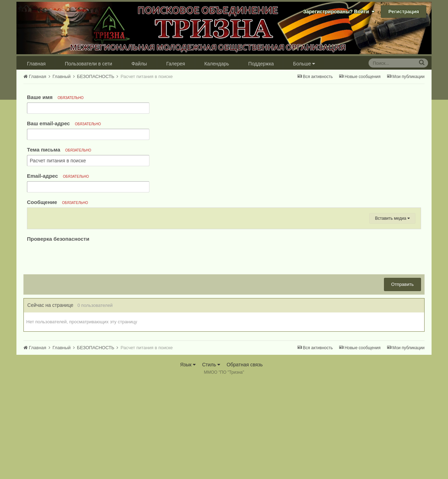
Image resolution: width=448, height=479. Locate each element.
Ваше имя (55, 97)
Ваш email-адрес (64, 123)
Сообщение (58, 202)
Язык (188, 462)
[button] (36, 215)
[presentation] (80, 354)
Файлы (139, 64)
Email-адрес (58, 176)
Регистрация (404, 12)
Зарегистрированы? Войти (339, 12)
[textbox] (224, 269)
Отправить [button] (402, 381)
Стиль (211, 462)
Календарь (217, 64)
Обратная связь (244, 462)
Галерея (176, 64)
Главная (36, 64)
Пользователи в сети (88, 64)
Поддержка (261, 64)
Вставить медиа (392, 315)
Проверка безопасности (58, 336)
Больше (304, 64)
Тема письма (59, 150)
